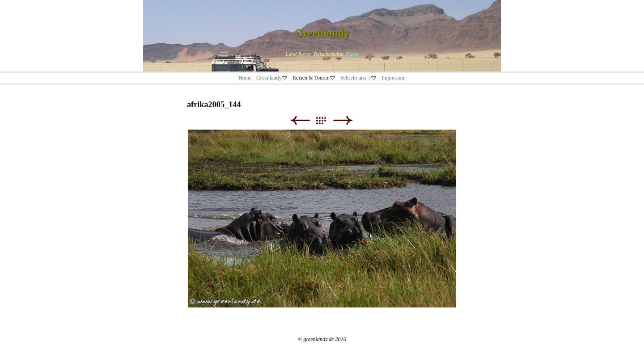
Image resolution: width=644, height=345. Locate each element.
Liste (325, 120)
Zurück (300, 120)
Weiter (343, 120)
